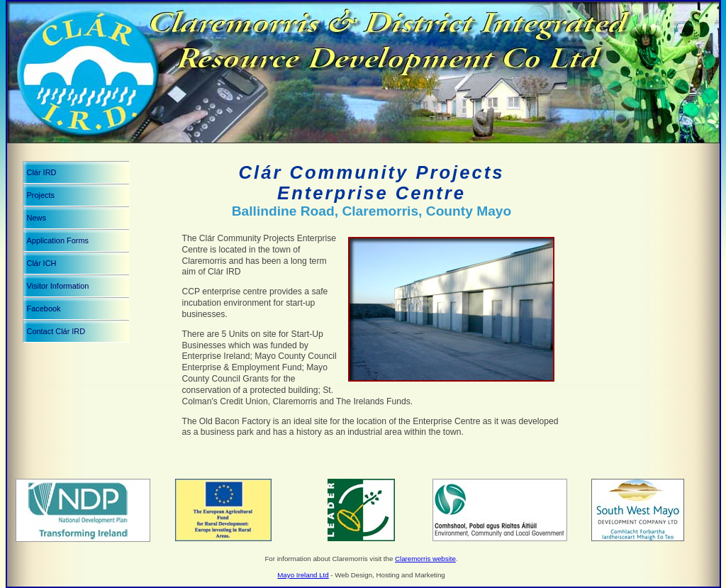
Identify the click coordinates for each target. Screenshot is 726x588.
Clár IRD (42, 172)
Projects (41, 195)
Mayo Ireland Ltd (303, 575)
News (37, 218)
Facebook (44, 309)
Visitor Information (58, 286)
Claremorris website (425, 559)
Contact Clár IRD (56, 331)
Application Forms (58, 240)
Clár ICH (42, 263)
